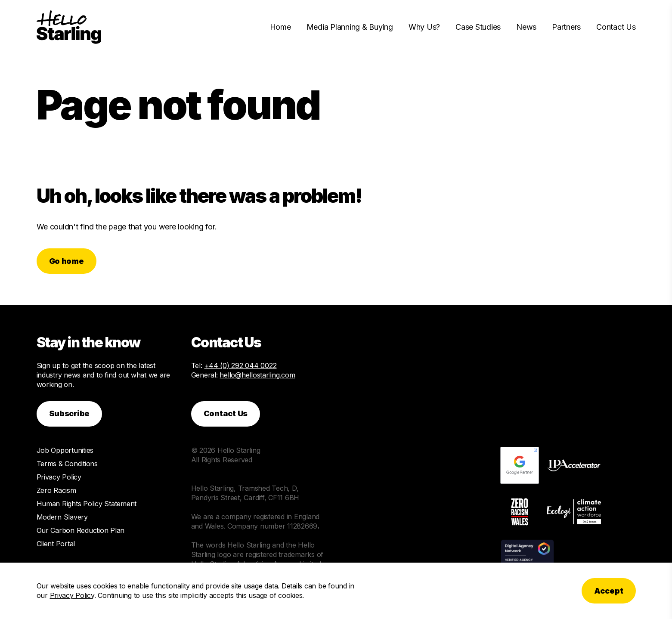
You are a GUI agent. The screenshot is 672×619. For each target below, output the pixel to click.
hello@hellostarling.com (257, 375)
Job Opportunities (65, 450)
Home (280, 27)
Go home (67, 261)
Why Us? (424, 27)
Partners (566, 27)
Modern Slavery (62, 517)
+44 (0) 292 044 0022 (241, 365)
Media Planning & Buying (350, 27)
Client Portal (56, 544)
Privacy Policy (59, 477)
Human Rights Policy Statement (87, 504)
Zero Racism (56, 490)
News (526, 27)
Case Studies (478, 27)
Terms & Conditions (67, 464)
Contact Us (616, 27)
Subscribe (70, 413)
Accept (609, 591)
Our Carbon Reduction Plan (81, 530)
